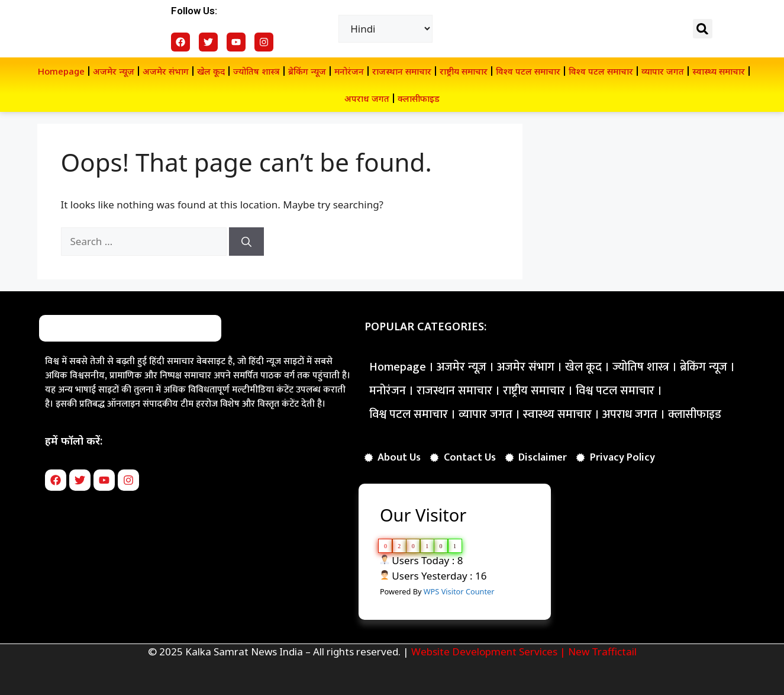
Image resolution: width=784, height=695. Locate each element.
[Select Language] (385, 29)
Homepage (61, 71)
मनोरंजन (349, 71)
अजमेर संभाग (166, 71)
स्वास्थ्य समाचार (719, 71)
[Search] (246, 242)
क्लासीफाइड (419, 98)
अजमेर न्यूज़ (114, 71)
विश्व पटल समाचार (528, 71)
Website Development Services (484, 651)
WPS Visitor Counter (459, 591)
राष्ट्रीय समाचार (464, 71)
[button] (703, 29)
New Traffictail (602, 651)
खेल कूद (211, 71)
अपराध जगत (367, 98)
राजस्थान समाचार (402, 71)
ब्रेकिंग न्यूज (307, 71)
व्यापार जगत (663, 71)
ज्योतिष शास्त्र (257, 71)
